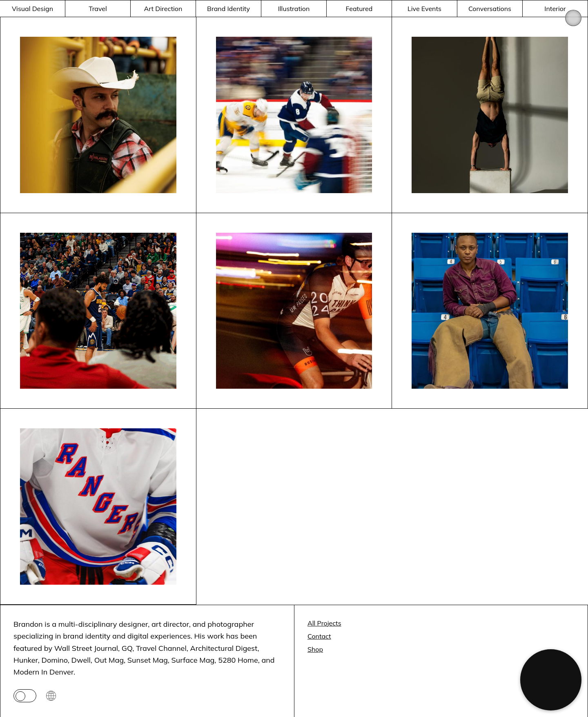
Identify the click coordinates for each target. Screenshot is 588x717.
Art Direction (163, 9)
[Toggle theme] (25, 696)
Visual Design (32, 9)
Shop (315, 649)
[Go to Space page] (51, 696)
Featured (359, 9)
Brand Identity (228, 9)
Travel (98, 9)
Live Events (424, 9)
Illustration (294, 9)
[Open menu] (573, 18)
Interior (555, 9)
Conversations (490, 9)
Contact (319, 636)
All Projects (324, 623)
